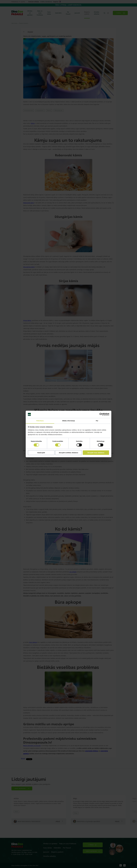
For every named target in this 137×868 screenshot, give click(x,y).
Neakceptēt (41, 453)
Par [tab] (97, 421)
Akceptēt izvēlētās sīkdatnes (68, 453)
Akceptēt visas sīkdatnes (96, 453)
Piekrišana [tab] (40, 421)
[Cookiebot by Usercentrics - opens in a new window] (101, 414)
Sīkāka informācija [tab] (68, 421)
